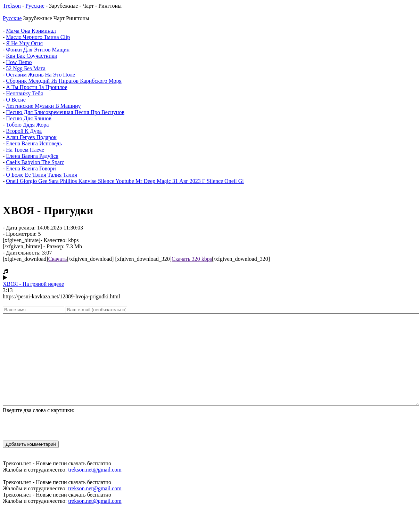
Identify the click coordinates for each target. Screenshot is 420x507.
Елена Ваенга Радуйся (32, 156)
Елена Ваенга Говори (31, 168)
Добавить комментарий (31, 444)
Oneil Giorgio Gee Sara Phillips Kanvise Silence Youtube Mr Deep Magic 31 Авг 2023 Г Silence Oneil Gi (125, 181)
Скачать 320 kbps (192, 259)
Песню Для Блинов (29, 118)
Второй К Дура (24, 131)
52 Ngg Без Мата (26, 68)
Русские (35, 6)
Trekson (12, 6)
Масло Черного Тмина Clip (38, 37)
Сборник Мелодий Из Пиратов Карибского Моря (64, 81)
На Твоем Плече (25, 150)
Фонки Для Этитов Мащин (38, 50)
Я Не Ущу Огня (24, 43)
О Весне (16, 100)
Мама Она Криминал (31, 31)
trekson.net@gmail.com (95, 470)
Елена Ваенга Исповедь (34, 143)
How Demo (19, 62)
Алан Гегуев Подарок (31, 137)
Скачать (58, 259)
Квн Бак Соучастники (32, 56)
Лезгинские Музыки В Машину (43, 106)
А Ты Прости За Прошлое (36, 87)
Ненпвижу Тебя (24, 93)
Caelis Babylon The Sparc (35, 162)
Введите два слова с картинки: (39, 410)
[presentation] (56, 427)
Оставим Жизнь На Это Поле (40, 75)
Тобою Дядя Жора (27, 125)
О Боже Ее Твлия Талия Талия (41, 175)
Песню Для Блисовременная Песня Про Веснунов (65, 112)
